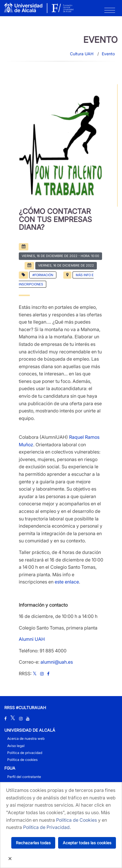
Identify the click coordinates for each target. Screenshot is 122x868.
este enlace (67, 582)
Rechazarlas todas (33, 843)
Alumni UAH (32, 639)
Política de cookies (22, 760)
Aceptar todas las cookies (87, 843)
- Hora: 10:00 (60, 256)
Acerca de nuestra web (26, 738)
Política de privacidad (25, 753)
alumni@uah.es (57, 662)
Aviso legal (16, 746)
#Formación (43, 275)
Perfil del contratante (24, 777)
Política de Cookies (76, 820)
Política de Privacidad (46, 827)
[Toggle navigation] (110, 12)
